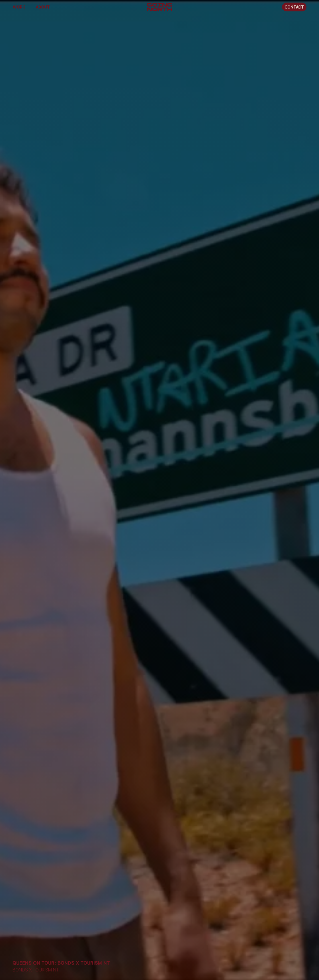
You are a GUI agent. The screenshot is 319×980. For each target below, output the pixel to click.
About (43, 7)
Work (19, 7)
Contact (294, 7)
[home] (160, 7)
